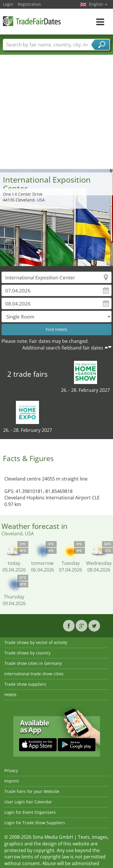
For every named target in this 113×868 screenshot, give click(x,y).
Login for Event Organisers (30, 812)
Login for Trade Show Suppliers (35, 823)
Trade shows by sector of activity (36, 642)
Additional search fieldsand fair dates (63, 348)
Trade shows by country (27, 653)
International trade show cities (34, 674)
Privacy (11, 770)
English (98, 4)
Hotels (10, 695)
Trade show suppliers (25, 684)
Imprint (12, 781)
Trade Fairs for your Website (32, 791)
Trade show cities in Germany (33, 663)
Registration (29, 4)
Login (8, 4)
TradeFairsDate (32, 21)
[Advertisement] (54, 112)
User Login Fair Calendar (28, 802)
